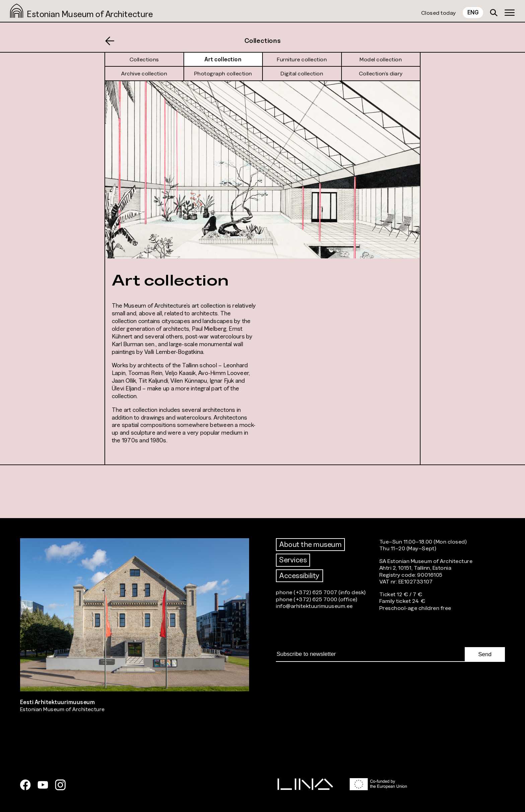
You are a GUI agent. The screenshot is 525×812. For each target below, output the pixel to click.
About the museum (310, 544)
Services (293, 560)
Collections (263, 41)
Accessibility (299, 576)
